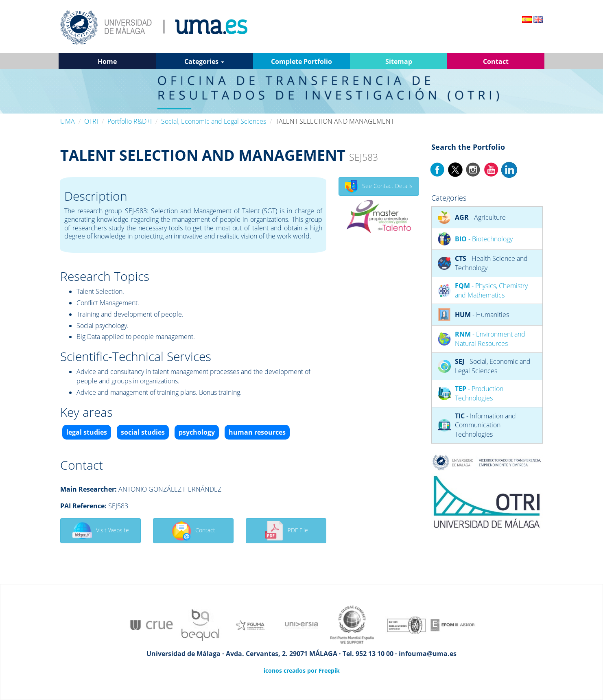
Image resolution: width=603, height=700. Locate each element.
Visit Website (101, 531)
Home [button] (107, 61)
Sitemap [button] (399, 61)
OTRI (91, 121)
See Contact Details (379, 186)
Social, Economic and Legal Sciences (214, 121)
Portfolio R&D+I (130, 121)
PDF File (286, 531)
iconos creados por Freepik (302, 670)
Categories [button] (204, 61)
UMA (68, 121)
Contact (193, 531)
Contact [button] (496, 61)
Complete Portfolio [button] (301, 61)
